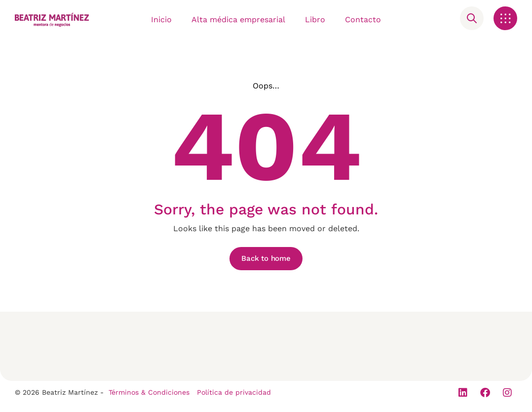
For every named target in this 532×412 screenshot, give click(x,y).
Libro (315, 20)
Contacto (363, 20)
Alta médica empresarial (238, 20)
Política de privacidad (234, 392)
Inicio (161, 20)
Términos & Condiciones (149, 392)
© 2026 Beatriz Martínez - (59, 392)
